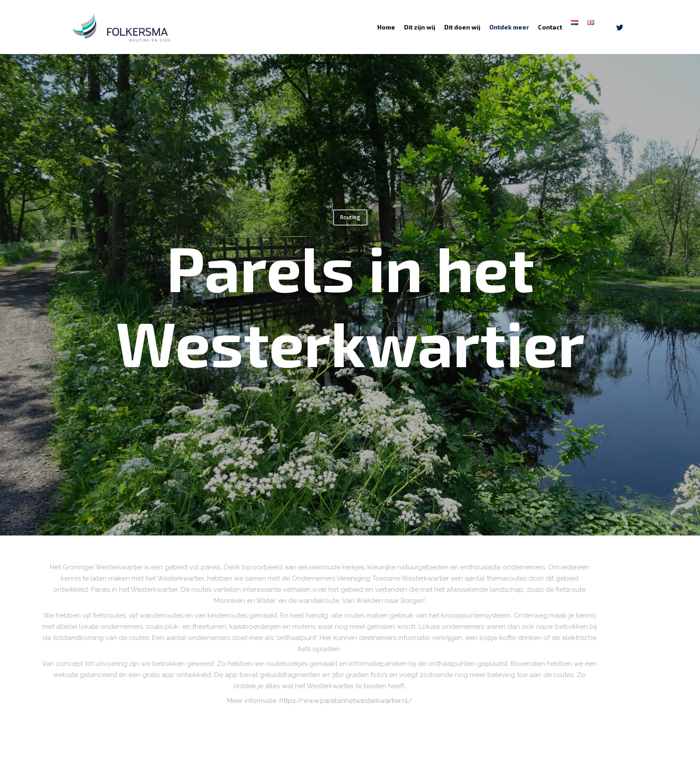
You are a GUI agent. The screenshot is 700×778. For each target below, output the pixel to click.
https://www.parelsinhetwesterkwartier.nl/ (376, 701)
